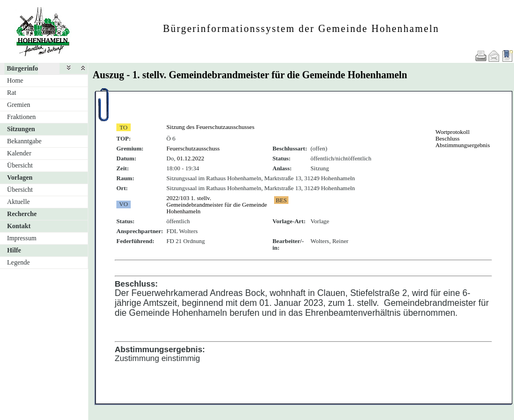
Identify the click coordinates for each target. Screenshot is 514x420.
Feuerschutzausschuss (193, 148)
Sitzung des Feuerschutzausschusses (210, 127)
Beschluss (447, 138)
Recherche (22, 214)
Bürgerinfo (22, 68)
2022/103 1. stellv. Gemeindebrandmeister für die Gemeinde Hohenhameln (217, 204)
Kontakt (19, 226)
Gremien (19, 105)
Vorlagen (20, 177)
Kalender (19, 153)
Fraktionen (22, 117)
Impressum (22, 238)
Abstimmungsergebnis (462, 145)
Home (15, 80)
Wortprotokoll (452, 132)
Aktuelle (18, 202)
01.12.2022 (191, 158)
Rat (12, 93)
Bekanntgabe (25, 141)
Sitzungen (21, 129)
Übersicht (20, 165)
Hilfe (14, 250)
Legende (18, 262)
